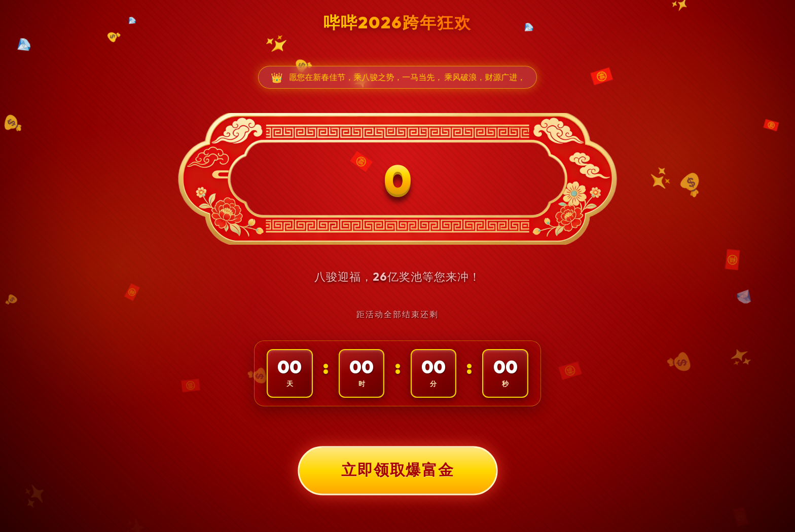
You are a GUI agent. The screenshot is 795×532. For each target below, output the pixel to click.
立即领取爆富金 (397, 470)
